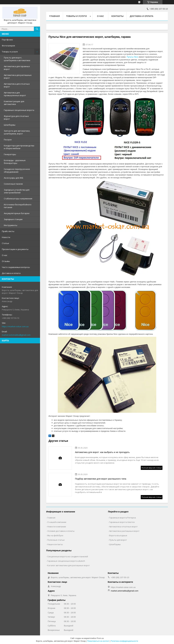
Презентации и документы (15, 249)
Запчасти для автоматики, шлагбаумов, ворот (17, 132)
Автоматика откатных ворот (123, 527)
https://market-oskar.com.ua (15, 326)
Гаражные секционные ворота (19, 110)
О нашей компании (57, 522)
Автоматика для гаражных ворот (17, 68)
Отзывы (6, 261)
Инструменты (11, 225)
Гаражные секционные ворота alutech (66, 561)
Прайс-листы (8, 231)
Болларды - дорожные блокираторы (15, 162)
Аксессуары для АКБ (14, 178)
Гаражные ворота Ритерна (122, 518)
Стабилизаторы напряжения (18, 199)
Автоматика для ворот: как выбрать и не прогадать (102, 452)
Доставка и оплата (11, 273)
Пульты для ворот (118, 540)
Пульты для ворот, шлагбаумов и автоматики (17, 59)
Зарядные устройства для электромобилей (17, 191)
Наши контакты (55, 544)
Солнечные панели (13, 184)
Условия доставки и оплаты (61, 531)
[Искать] (37, 29)
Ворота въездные (118, 535)
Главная (55, 16)
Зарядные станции (13, 219)
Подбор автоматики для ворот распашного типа (101, 479)
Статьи (5, 243)
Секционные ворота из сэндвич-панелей (68, 556)
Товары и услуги (10, 52)
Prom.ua (100, 638)
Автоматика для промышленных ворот (15, 94)
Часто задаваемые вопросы (16, 267)
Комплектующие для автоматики (14, 103)
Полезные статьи (56, 540)
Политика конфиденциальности (124, 641)
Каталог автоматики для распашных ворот (69, 565)
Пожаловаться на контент (98, 641)
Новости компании (57, 527)
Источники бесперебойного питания (18, 206)
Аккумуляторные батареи (17, 213)
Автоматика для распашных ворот (18, 76)
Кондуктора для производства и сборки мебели (19, 147)
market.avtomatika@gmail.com (16, 335)
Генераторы (10, 154)
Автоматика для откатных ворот (17, 85)
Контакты (117, 16)
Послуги (8, 140)
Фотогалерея (8, 46)
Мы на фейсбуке (55, 535)
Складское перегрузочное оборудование (17, 170)
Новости (6, 237)
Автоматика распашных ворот (124, 531)
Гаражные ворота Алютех (122, 522)
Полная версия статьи (152, 468)
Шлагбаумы (10, 125)
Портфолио (7, 40)
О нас (5, 255)
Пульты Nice (132, 57)
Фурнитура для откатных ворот (16, 117)
